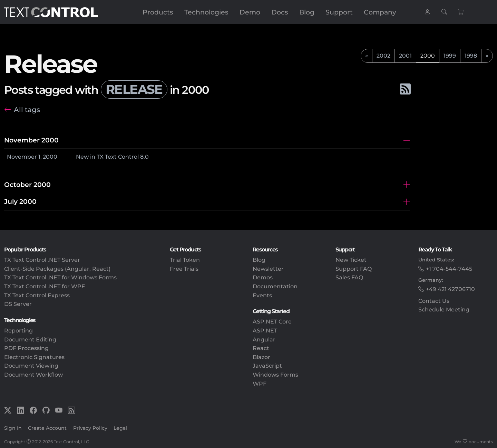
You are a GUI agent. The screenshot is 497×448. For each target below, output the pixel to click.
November (22, 157)
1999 (450, 56)
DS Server (18, 304)
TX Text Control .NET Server (42, 260)
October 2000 (27, 185)
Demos (263, 277)
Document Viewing (31, 366)
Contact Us (434, 301)
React (261, 348)
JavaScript (267, 366)
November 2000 (31, 140)
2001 (405, 56)
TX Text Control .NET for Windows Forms (60, 277)
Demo (250, 12)
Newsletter (268, 269)
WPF (260, 384)
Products (158, 12)
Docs (280, 12)
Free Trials (184, 269)
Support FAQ (354, 269)
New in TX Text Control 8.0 (112, 157)
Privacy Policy (90, 428)
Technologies (206, 12)
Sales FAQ (349, 277)
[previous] (367, 56)
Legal (120, 428)
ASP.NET (265, 331)
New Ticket (351, 260)
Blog (307, 12)
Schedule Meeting (444, 310)
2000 (50, 157)
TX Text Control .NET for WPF (45, 286)
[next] (487, 56)
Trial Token (185, 260)
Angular (264, 340)
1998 (471, 56)
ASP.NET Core (272, 322)
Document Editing (30, 340)
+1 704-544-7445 (449, 269)
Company (380, 12)
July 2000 (20, 201)
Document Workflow (33, 375)
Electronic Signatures (34, 357)
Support (339, 12)
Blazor (261, 357)
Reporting (18, 331)
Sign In (13, 428)
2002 (383, 56)
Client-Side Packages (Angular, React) (57, 269)
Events (262, 295)
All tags (27, 109)
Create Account (47, 428)
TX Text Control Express (37, 295)
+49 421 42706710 (450, 289)
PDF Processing (26, 348)
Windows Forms (275, 375)
